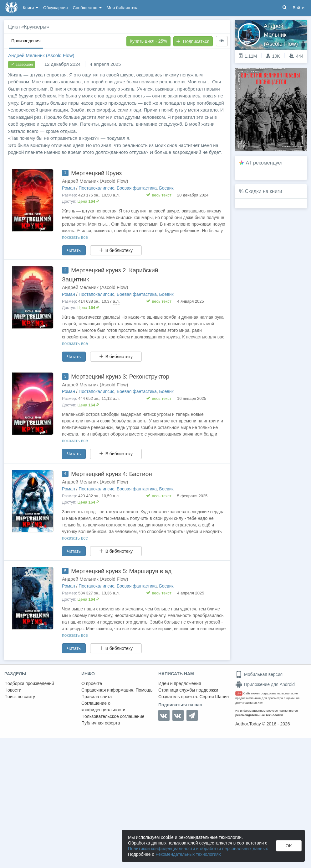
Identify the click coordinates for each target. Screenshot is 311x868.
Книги (31, 8)
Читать (74, 250)
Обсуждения (55, 8)
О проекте (92, 683)
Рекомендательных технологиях (188, 854)
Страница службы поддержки (188, 690)
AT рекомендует (265, 163)
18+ (239, 693)
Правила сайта (97, 697)
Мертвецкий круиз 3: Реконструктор (120, 376)
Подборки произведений (29, 683)
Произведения (26, 41)
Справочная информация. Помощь (117, 690)
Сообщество (87, 8)
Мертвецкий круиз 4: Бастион (111, 474)
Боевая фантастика (137, 188)
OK (289, 846)
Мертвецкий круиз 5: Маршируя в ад (121, 571)
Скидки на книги (264, 191)
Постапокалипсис (96, 188)
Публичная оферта (101, 723)
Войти (298, 8)
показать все (75, 237)
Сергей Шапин (214, 697)
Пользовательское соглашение (113, 716)
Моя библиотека (123, 8)
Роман (69, 188)
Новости (13, 690)
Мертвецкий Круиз (96, 173)
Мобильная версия (259, 674)
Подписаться (193, 41)
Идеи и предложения (180, 683)
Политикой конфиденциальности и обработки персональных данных (198, 849)
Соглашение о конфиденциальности (103, 706)
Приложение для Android (265, 684)
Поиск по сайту (20, 697)
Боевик (166, 188)
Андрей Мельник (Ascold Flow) (41, 55)
